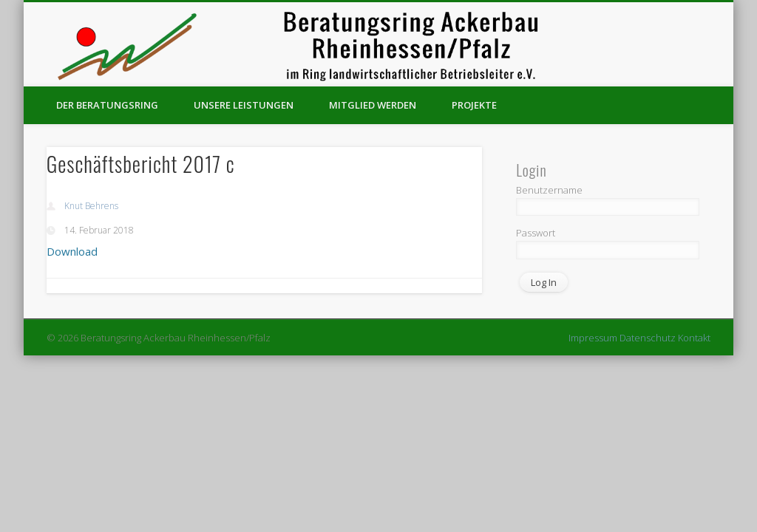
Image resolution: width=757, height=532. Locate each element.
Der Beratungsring (107, 105)
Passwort (536, 233)
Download (72, 251)
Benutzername (549, 190)
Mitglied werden (373, 105)
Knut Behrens (91, 206)
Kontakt (694, 338)
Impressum (593, 338)
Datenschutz (648, 338)
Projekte (474, 105)
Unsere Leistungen (244, 105)
